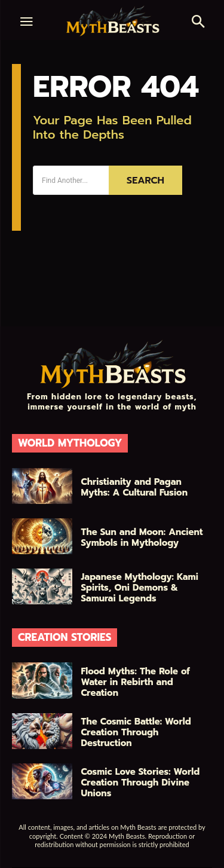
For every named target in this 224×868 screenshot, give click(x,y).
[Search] (145, 180)
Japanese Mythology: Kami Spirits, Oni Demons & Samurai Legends (140, 588)
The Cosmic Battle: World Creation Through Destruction (136, 732)
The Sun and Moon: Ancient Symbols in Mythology (142, 537)
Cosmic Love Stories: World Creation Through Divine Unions (141, 783)
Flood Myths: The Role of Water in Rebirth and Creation (136, 682)
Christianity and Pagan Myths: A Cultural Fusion (135, 487)
